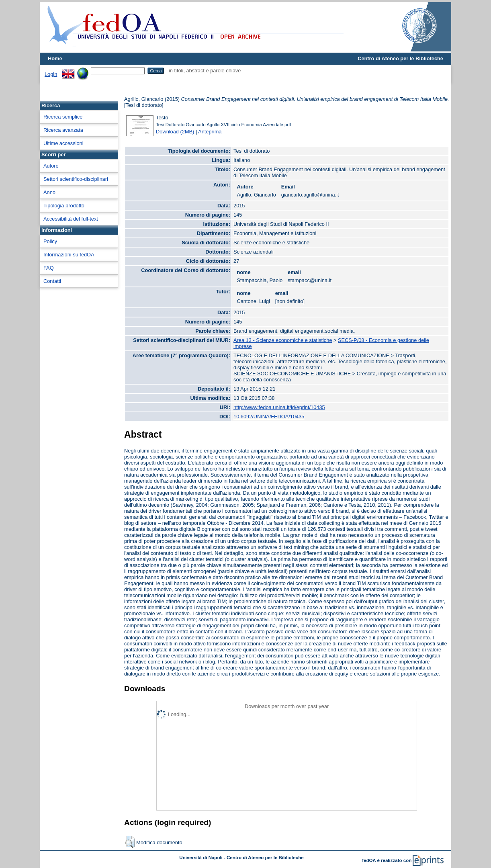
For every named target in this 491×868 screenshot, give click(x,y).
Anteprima (210, 132)
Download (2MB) (175, 132)
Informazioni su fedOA (69, 255)
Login (51, 74)
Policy (50, 241)
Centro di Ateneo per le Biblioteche (400, 58)
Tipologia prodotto (64, 206)
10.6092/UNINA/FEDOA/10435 (269, 417)
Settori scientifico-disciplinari (76, 179)
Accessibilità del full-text (71, 219)
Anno (49, 192)
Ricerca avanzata (63, 130)
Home (55, 58)
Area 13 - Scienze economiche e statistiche (283, 340)
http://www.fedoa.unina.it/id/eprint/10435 (279, 407)
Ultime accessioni (63, 143)
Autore (51, 166)
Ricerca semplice (63, 117)
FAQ (49, 268)
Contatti (52, 281)
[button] (130, 842)
